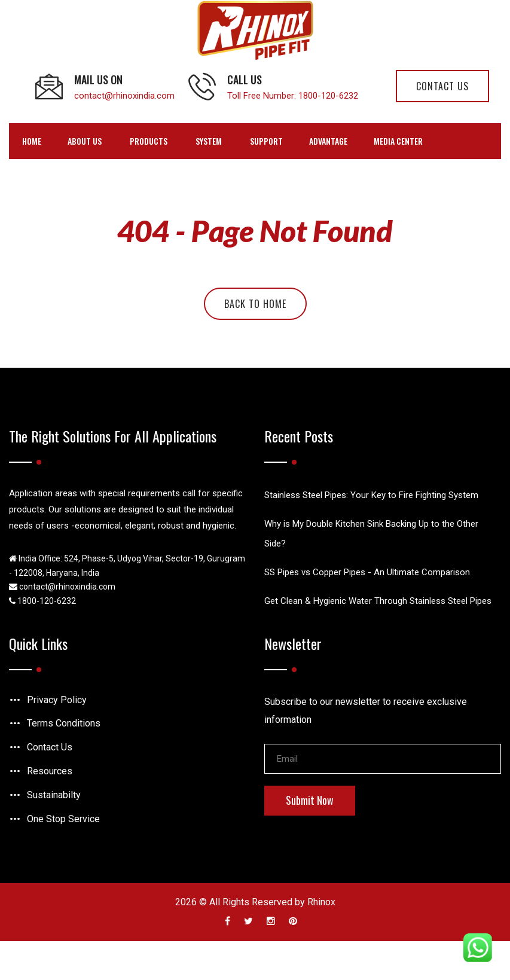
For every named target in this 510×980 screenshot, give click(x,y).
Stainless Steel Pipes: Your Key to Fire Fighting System (371, 495)
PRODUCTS (149, 141)
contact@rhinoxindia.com (124, 96)
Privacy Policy (57, 700)
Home (32, 141)
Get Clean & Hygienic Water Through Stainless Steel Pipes (378, 601)
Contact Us (50, 747)
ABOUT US (85, 141)
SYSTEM (209, 141)
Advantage (328, 141)
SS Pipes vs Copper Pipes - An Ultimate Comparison (367, 572)
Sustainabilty (54, 795)
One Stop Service (63, 819)
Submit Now (310, 800)
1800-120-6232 (328, 96)
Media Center (398, 141)
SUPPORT (266, 141)
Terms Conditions (64, 723)
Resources (50, 771)
